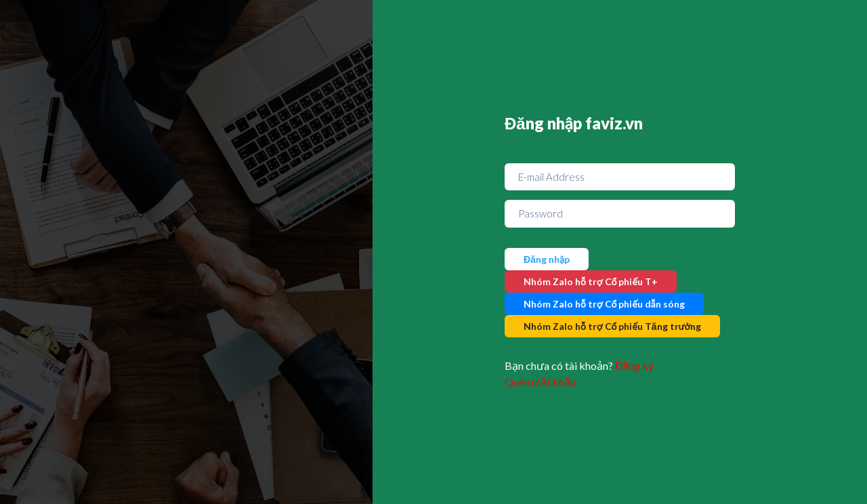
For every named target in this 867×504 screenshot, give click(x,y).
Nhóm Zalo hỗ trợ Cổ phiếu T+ (591, 281)
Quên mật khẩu (540, 382)
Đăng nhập (547, 259)
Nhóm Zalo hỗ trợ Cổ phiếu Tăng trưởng (612, 326)
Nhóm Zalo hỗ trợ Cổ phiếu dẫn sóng (604, 304)
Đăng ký (634, 365)
